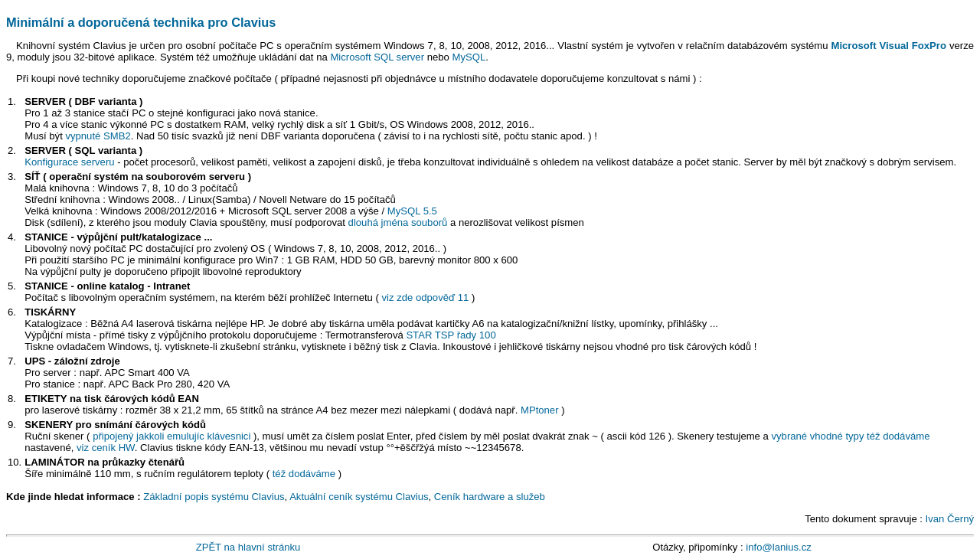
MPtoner (540, 410)
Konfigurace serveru (69, 162)
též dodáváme (304, 474)
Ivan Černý (950, 519)
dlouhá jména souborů (398, 222)
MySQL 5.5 (412, 211)
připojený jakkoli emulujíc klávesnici (171, 436)
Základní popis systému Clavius (214, 497)
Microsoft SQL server (377, 57)
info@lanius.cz (778, 547)
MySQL (469, 57)
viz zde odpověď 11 (426, 297)
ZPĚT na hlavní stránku (248, 547)
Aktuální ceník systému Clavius (359, 497)
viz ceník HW (106, 448)
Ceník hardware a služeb (490, 497)
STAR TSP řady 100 (451, 335)
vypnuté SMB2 (98, 136)
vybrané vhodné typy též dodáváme (850, 436)
